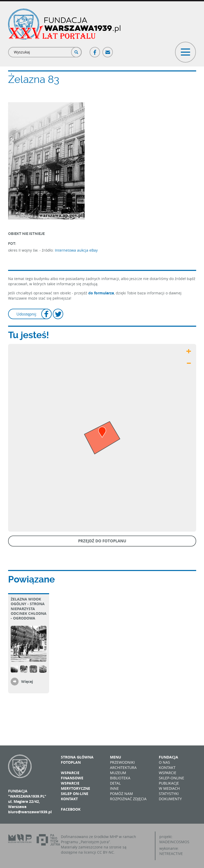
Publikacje (169, 783)
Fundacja (168, 757)
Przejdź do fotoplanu (102, 541)
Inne (114, 788)
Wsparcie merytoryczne (75, 786)
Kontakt (69, 799)
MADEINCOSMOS (174, 842)
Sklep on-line (75, 794)
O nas (164, 762)
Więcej (27, 681)
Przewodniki (122, 762)
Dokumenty (170, 799)
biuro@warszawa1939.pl (30, 812)
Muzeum (118, 773)
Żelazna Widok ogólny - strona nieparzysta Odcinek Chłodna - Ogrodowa (29, 609)
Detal (115, 783)
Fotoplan (71, 762)
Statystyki (169, 794)
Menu (116, 757)
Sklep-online (171, 778)
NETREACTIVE (171, 854)
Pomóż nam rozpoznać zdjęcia (128, 796)
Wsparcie (168, 773)
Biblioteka (120, 778)
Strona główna (77, 757)
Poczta (108, 50)
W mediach (169, 788)
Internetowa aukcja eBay (76, 250)
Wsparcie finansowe (72, 775)
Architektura (123, 767)
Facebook (95, 50)
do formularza (101, 293)
